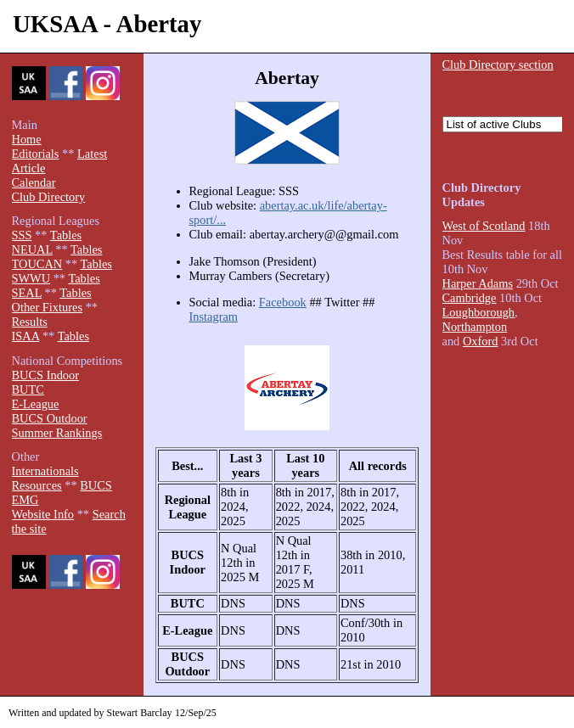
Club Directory (49, 197)
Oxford (481, 341)
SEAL (27, 293)
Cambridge (470, 298)
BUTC (28, 389)
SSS (22, 235)
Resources (37, 485)
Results (30, 322)
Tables (66, 235)
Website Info (43, 514)
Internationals (45, 471)
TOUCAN (37, 264)
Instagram (214, 316)
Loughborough (479, 312)
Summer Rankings (57, 433)
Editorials (36, 154)
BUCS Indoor (46, 375)
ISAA (26, 336)
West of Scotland (484, 226)
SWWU (31, 278)
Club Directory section (498, 64)
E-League (36, 404)
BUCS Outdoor (50, 418)
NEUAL (32, 249)
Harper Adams (478, 283)
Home (27, 139)
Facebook (283, 302)
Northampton (475, 327)
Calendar (34, 182)
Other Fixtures (48, 307)
